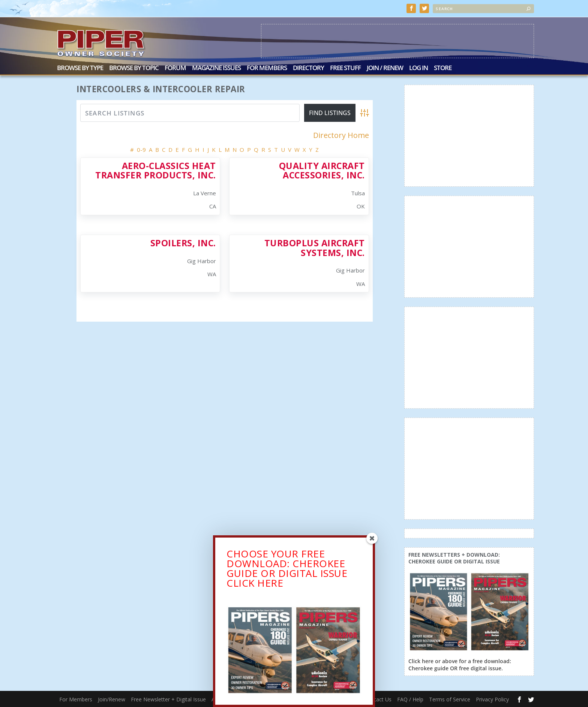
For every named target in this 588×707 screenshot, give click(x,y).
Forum (175, 68)
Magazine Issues (216, 68)
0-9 (141, 149)
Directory (308, 68)
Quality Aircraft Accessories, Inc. (322, 170)
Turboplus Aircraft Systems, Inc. (315, 248)
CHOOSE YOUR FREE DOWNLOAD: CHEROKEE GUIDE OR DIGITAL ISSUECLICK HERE (287, 570)
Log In (418, 68)
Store (443, 68)
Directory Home (341, 135)
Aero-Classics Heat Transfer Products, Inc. (156, 170)
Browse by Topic (134, 68)
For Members (267, 68)
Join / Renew (385, 68)
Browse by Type (80, 68)
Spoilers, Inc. (183, 243)
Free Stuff (345, 68)
